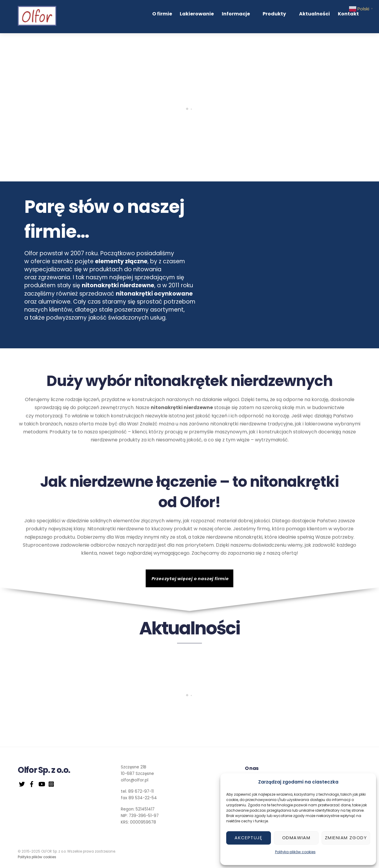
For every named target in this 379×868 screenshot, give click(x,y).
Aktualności (316, 16)
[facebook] (32, 785)
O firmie (180, 16)
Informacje (250, 16)
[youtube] (41, 785)
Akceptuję (249, 838)
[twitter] (22, 785)
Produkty (282, 16)
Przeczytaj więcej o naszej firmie (190, 581)
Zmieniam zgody (346, 838)
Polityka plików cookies (295, 852)
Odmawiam (296, 838)
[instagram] (51, 785)
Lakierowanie (213, 16)
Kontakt (348, 16)
